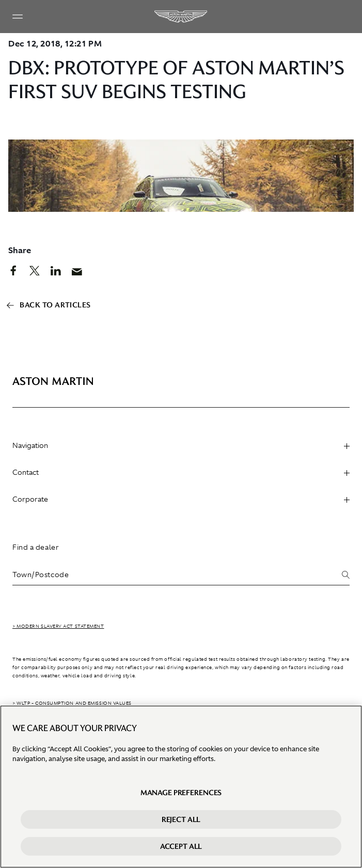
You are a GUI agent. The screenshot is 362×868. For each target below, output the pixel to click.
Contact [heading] (181, 472)
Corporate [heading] (181, 499)
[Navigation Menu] (18, 17)
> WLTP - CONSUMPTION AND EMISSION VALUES (72, 703)
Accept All (181, 847)
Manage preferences (181, 793)
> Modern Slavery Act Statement (58, 626)
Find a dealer (36, 547)
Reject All (181, 820)
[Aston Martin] (181, 17)
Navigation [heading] (181, 445)
